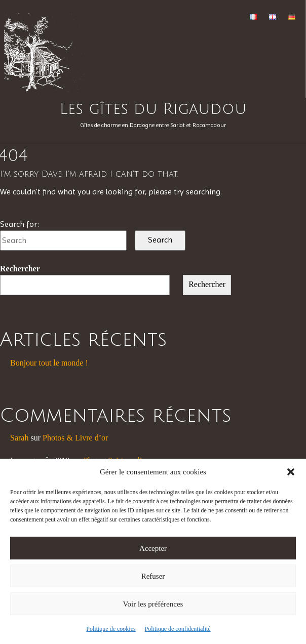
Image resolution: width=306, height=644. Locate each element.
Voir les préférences (153, 604)
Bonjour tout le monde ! (49, 363)
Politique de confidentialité (178, 629)
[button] (291, 472)
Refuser (153, 576)
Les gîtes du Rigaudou (153, 109)
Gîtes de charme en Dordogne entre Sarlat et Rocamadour (153, 125)
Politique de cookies (111, 629)
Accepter (153, 548)
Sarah (19, 438)
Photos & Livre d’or (75, 438)
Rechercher (20, 269)
